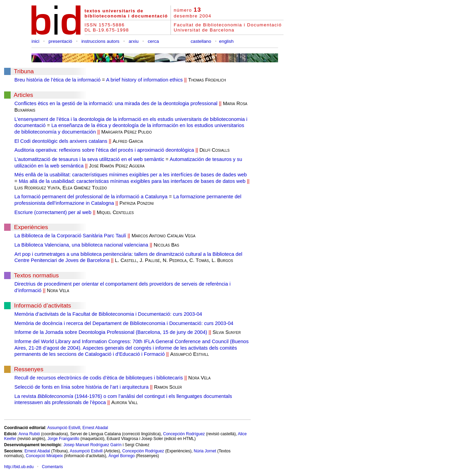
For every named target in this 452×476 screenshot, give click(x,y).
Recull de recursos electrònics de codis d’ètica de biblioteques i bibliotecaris (99, 378)
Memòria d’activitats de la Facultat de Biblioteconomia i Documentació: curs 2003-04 (108, 314)
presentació (60, 41)
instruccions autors (101, 41)
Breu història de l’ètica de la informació (58, 80)
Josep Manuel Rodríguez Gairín (92, 445)
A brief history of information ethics (145, 80)
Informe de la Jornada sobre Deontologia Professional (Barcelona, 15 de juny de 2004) (111, 332)
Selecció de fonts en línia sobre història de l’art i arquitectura (81, 387)
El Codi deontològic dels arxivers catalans (61, 141)
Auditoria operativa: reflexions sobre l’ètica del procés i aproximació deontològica (104, 150)
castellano (201, 41)
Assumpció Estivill (64, 428)
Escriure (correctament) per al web (53, 212)
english (226, 41)
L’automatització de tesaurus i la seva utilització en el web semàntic (89, 159)
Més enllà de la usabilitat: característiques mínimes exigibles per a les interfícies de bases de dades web (131, 175)
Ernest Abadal (95, 428)
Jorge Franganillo (64, 439)
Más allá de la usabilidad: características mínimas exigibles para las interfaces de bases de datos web (132, 181)
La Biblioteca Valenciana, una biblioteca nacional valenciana (81, 245)
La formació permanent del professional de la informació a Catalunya (91, 197)
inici (35, 41)
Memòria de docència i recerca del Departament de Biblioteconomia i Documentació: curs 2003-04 (124, 323)
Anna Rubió (29, 434)
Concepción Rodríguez (184, 434)
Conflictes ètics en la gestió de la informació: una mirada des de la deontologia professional (116, 103)
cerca (153, 41)
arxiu (134, 41)
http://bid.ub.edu (19, 467)
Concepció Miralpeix (44, 456)
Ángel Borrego (122, 456)
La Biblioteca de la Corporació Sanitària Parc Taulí (70, 236)
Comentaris (52, 467)
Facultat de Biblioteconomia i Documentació (228, 25)
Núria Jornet (205, 451)
